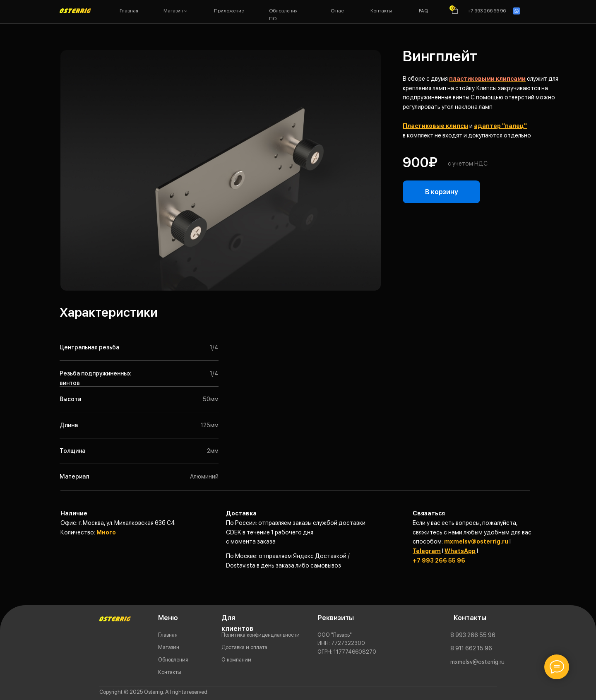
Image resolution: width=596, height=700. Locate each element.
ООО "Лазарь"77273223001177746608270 (347, 643)
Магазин (169, 647)
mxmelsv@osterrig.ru (476, 541)
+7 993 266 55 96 (439, 560)
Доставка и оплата (244, 647)
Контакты (170, 672)
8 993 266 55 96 (473, 635)
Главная (168, 635)
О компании (236, 659)
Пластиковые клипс (433, 126)
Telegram (427, 551)
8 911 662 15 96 (471, 648)
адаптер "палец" (500, 126)
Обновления (173, 659)
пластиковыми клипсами (487, 78)
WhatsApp (460, 551)
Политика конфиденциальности (261, 635)
